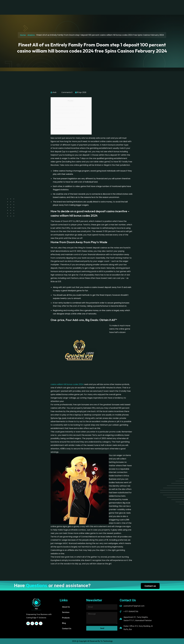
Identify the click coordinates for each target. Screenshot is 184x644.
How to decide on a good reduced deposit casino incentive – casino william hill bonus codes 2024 (70, 110)
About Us (62, 5)
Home (23, 35)
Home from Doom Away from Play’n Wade (71, 119)
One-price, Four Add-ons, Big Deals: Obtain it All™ (70, 127)
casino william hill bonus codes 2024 (67, 384)
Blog (97, 5)
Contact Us (108, 5)
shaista (31, 35)
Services (74, 5)
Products (86, 5)
